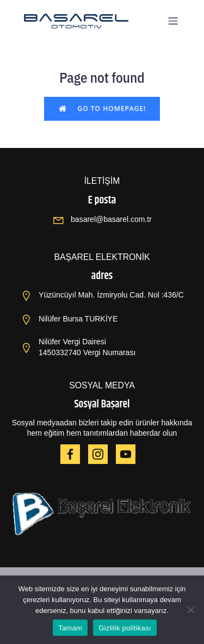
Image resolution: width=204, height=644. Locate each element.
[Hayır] (190, 610)
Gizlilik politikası (125, 628)
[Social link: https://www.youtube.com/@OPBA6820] (130, 454)
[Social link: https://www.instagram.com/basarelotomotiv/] (102, 454)
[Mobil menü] (173, 21)
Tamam (70, 628)
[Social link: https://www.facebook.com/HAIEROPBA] (74, 454)
